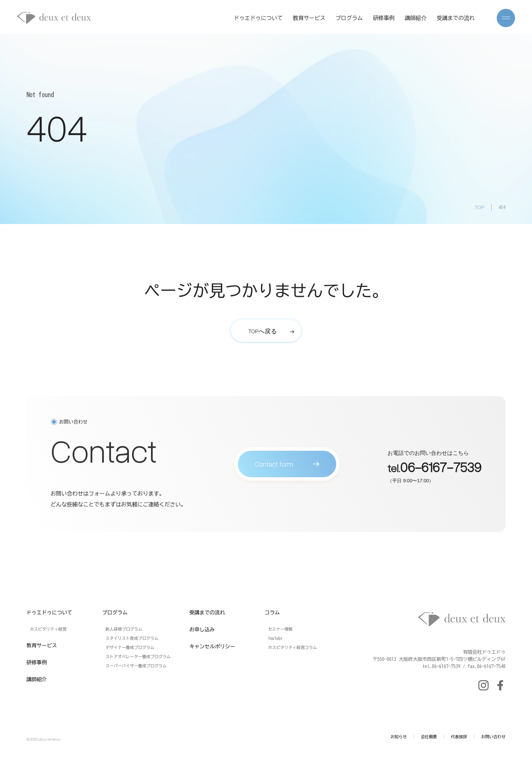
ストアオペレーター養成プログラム (138, 656)
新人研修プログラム (124, 629)
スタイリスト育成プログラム (132, 638)
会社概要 (429, 737)
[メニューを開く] (506, 18)
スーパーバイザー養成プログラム (136, 666)
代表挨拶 (459, 737)
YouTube (275, 638)
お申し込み (202, 629)
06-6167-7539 (441, 469)
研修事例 (384, 18)
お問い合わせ (493, 737)
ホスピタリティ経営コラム (292, 647)
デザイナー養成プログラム (130, 647)
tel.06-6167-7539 (441, 666)
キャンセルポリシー (212, 646)
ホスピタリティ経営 (48, 629)
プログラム (349, 18)
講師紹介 (416, 18)
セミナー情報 (280, 629)
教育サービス (309, 18)
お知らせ (399, 737)
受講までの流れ (456, 18)
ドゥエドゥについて (258, 18)
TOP (480, 207)
